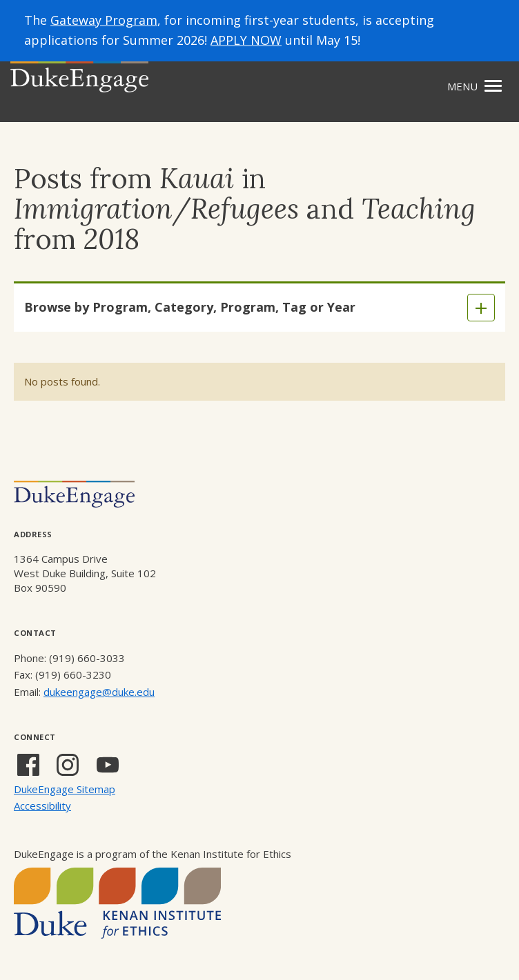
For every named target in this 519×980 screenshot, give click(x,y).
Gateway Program (104, 20)
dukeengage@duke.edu (99, 692)
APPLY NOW (246, 40)
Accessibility (42, 806)
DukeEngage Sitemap (65, 789)
